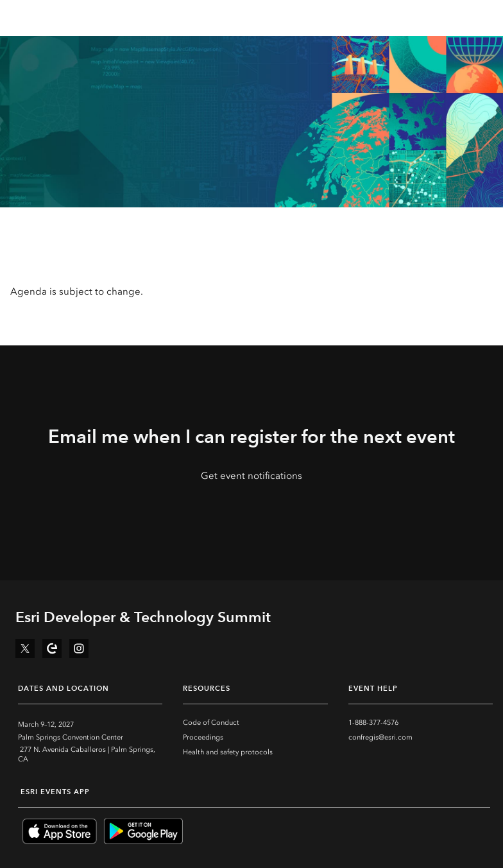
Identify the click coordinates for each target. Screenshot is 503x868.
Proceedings (203, 737)
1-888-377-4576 (373, 723)
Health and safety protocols (228, 752)
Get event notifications (251, 476)
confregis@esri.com (380, 737)
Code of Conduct (211, 723)
